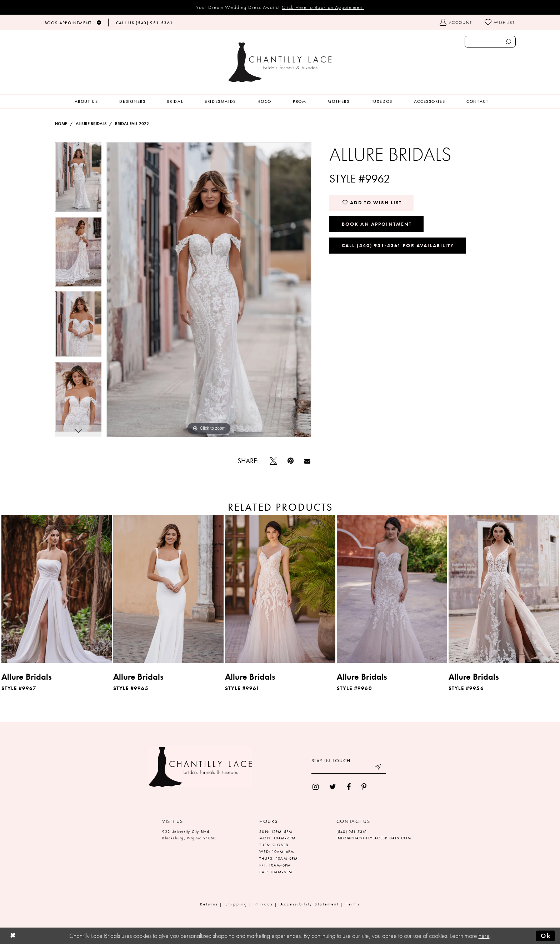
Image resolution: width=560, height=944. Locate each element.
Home (61, 124)
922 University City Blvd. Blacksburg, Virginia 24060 (189, 835)
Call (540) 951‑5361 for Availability (398, 245)
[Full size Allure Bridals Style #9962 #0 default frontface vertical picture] (209, 290)
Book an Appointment (377, 224)
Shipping (236, 904)
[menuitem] (86, 102)
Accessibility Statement (310, 904)
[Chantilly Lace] (280, 62)
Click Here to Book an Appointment (323, 7)
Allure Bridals (91, 124)
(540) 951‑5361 (352, 831)
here (484, 936)
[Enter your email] (349, 768)
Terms (353, 904)
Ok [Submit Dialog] (546, 936)
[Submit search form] (508, 42)
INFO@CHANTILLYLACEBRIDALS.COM (374, 838)
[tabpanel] (78, 179)
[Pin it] (291, 461)
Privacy (264, 904)
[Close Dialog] (13, 936)
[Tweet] (273, 461)
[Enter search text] (490, 42)
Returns (209, 904)
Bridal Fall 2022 (132, 124)
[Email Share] (307, 461)
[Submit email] (379, 768)
